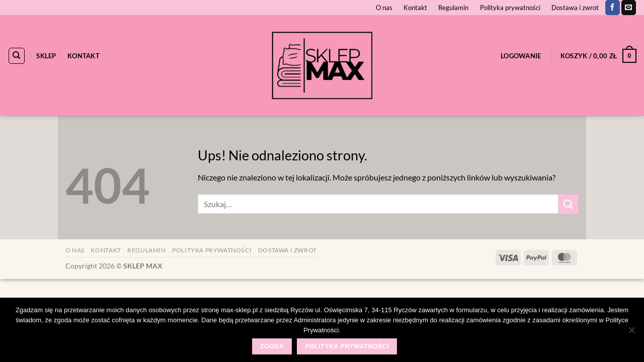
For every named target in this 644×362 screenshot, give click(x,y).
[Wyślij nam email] (629, 8)
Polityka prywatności (510, 8)
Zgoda (272, 346)
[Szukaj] (17, 56)
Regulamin (453, 8)
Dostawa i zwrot (575, 8)
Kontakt (415, 8)
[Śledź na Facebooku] (613, 8)
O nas (384, 8)
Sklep (46, 56)
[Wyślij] (569, 204)
